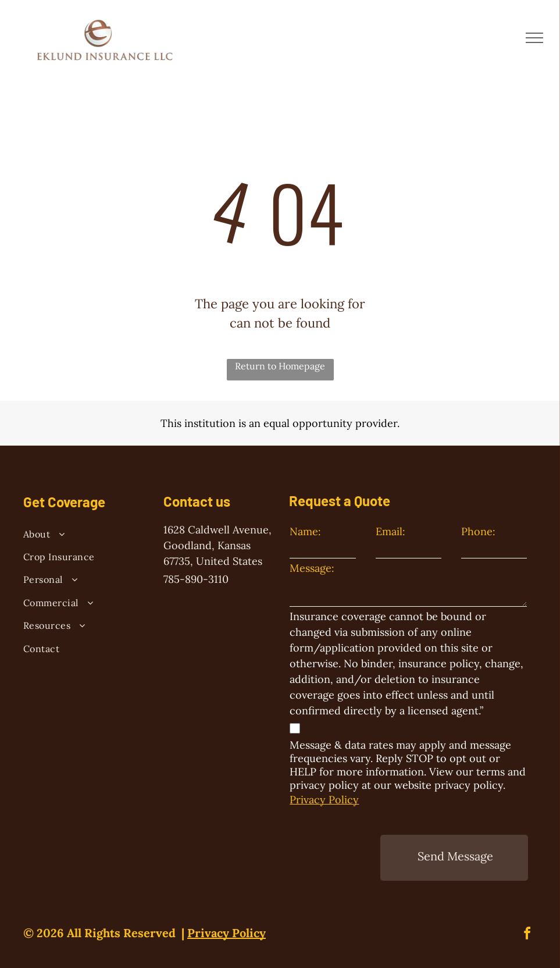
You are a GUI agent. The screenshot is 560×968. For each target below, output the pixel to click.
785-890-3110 (196, 579)
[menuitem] (83, 535)
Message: (312, 568)
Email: (390, 531)
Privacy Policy (324, 800)
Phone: (478, 531)
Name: (305, 531)
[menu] (534, 38)
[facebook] (527, 935)
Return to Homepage (280, 366)
